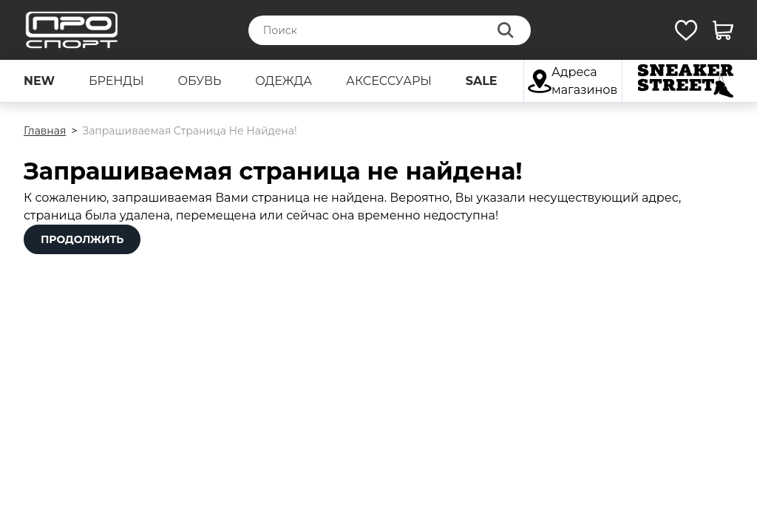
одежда (284, 81)
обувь (199, 81)
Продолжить (82, 239)
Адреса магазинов (573, 81)
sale (482, 81)
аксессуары (389, 81)
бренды (116, 81)
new (39, 81)
